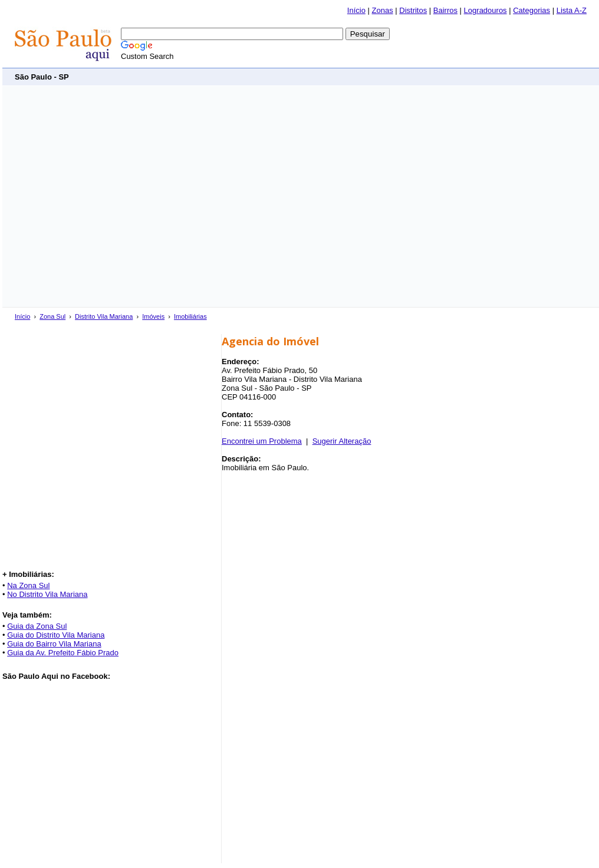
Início (356, 10)
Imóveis (153, 316)
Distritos (413, 10)
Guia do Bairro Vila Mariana (54, 644)
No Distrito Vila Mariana (47, 594)
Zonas (383, 10)
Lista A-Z (572, 10)
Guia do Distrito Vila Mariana (56, 635)
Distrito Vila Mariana (104, 316)
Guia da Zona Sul (37, 626)
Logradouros (486, 10)
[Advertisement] (111, 197)
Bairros (445, 10)
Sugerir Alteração (342, 441)
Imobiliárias (190, 316)
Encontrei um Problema (262, 441)
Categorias (531, 10)
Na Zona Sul (28, 585)
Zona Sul (52, 316)
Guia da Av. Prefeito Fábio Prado (63, 653)
